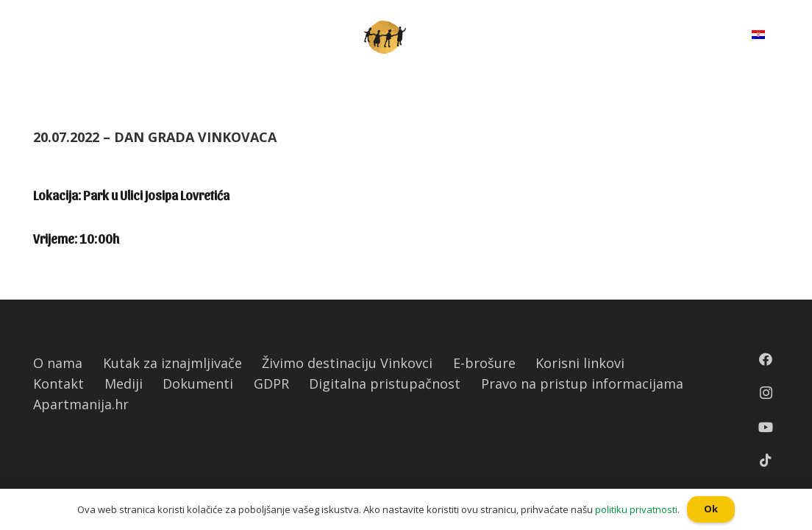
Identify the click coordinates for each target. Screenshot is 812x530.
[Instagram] (766, 393)
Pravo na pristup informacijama (582, 384)
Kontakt (58, 384)
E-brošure (484, 363)
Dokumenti (198, 384)
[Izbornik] (45, 37)
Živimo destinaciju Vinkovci (347, 363)
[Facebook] (766, 359)
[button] (7, 11)
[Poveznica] (385, 37)
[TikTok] (766, 460)
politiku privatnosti (636, 509)
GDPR (271, 384)
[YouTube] (766, 427)
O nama (58, 363)
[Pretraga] (704, 37)
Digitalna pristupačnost (385, 384)
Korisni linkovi (580, 363)
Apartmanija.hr (81, 404)
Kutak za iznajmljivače (172, 363)
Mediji (124, 384)
